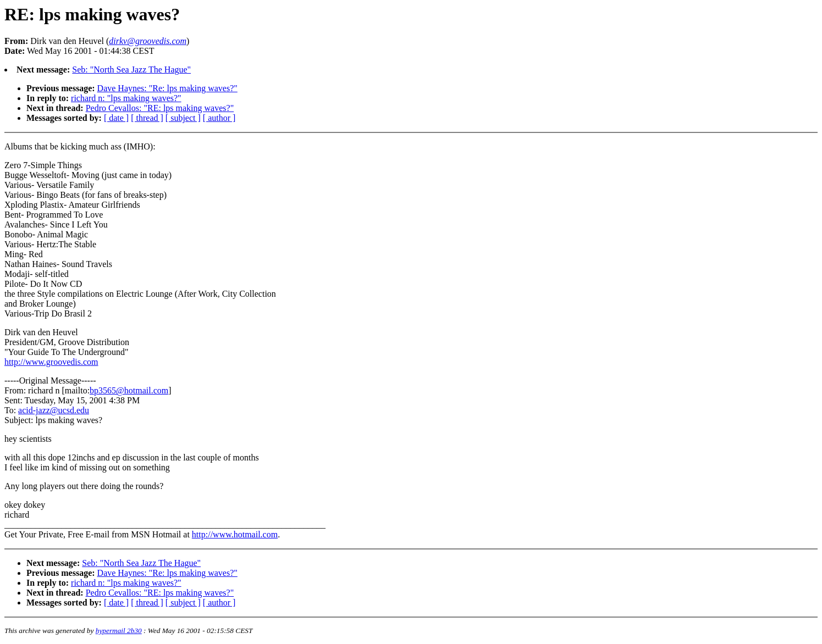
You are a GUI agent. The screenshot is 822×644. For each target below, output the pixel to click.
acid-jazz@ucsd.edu (54, 410)
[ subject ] (183, 118)
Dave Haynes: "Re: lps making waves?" (167, 88)
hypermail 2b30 (119, 631)
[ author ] (219, 118)
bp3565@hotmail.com (129, 390)
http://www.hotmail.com (235, 534)
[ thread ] (147, 118)
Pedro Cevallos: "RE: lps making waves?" (160, 108)
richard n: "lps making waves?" (126, 98)
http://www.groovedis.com (51, 362)
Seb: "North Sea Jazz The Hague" (131, 70)
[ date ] (116, 118)
